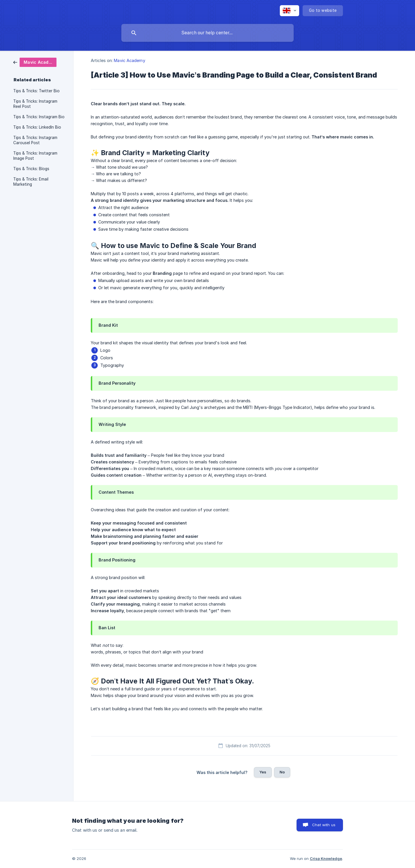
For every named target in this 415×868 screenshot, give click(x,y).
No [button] (282, 772)
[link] (35, 62)
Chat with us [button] (324, 825)
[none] (289, 11)
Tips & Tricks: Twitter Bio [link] (36, 91)
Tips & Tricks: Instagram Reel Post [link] (35, 104)
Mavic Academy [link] (129, 60)
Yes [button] (263, 772)
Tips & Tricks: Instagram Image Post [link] (35, 156)
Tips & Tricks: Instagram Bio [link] (39, 117)
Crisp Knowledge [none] (326, 858)
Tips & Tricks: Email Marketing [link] (31, 182)
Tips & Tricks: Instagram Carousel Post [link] (35, 140)
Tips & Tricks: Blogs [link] (31, 169)
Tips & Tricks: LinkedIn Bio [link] (37, 127)
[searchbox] (207, 33)
